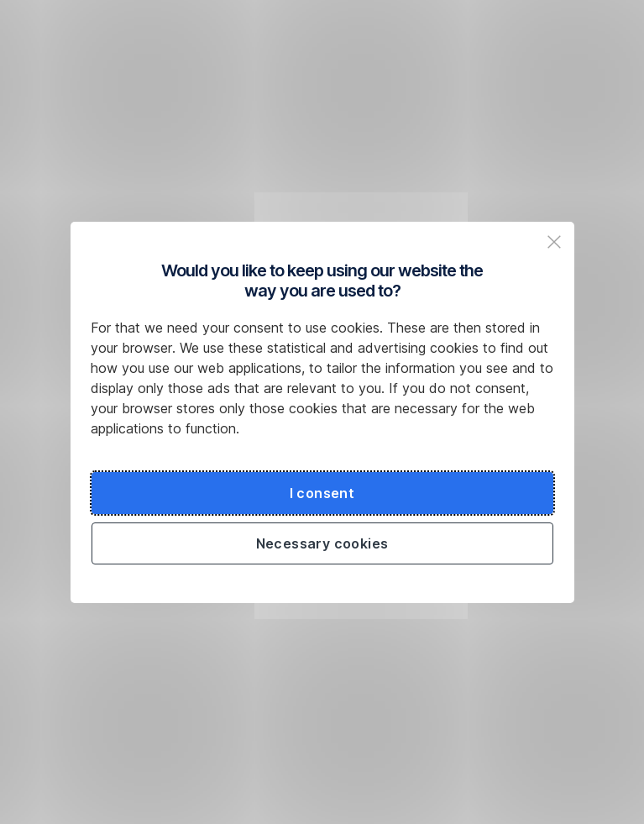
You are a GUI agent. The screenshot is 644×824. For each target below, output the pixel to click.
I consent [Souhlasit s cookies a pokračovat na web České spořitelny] (322, 493)
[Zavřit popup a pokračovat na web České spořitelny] (554, 242)
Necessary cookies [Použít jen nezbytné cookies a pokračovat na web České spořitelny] (322, 543)
